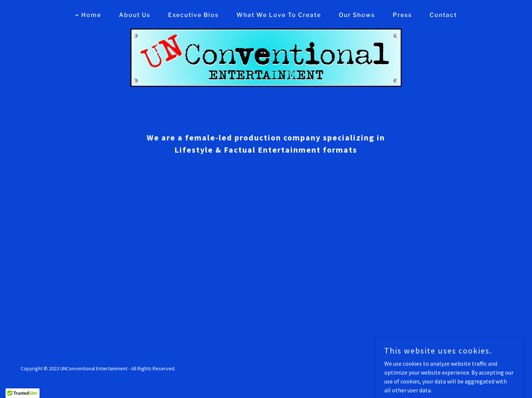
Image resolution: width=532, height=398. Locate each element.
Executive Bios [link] (193, 15)
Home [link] (91, 15)
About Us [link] (135, 15)
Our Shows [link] (357, 15)
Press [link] (402, 15)
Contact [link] (443, 15)
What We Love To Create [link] (279, 15)
